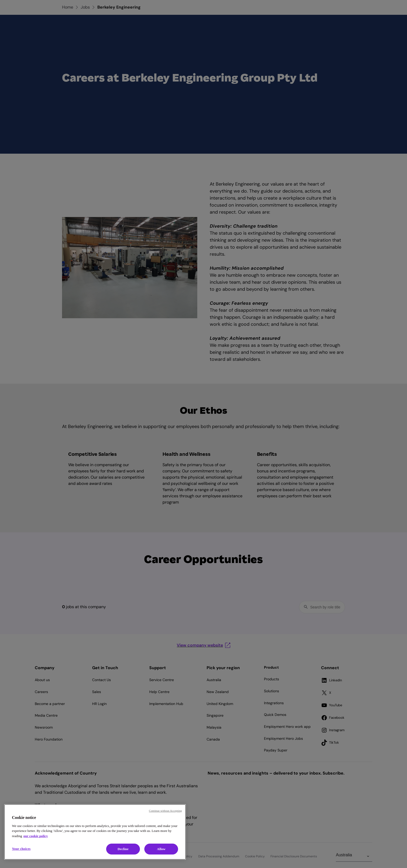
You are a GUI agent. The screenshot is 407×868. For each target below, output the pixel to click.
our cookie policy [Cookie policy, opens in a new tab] (36, 836)
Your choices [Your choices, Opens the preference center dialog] (21, 849)
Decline (123, 849)
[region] (95, 832)
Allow (161, 849)
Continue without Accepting (165, 811)
